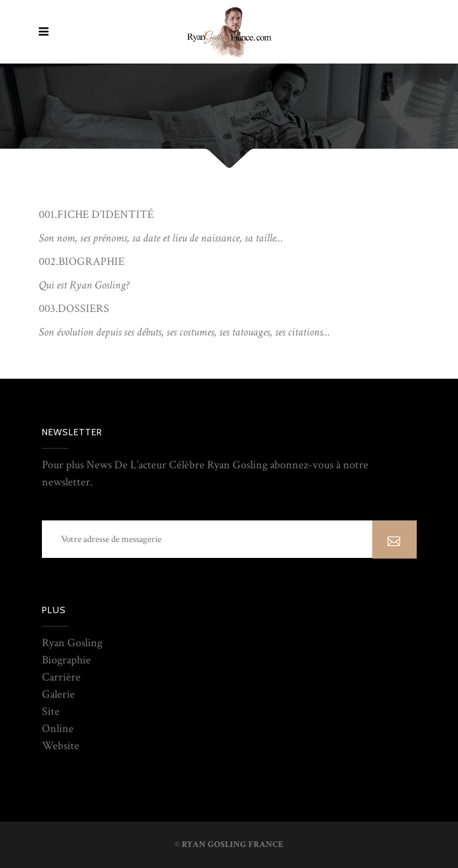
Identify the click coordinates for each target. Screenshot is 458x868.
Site (51, 711)
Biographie (66, 660)
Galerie (58, 694)
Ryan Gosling (72, 643)
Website (61, 746)
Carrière (61, 677)
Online (58, 729)
